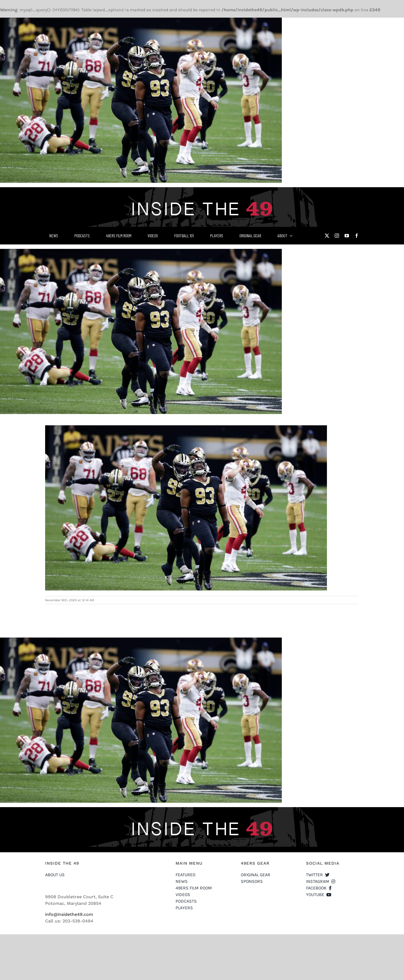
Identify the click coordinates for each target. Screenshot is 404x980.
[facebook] (357, 236)
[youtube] (347, 236)
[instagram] (337, 236)
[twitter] (327, 236)
